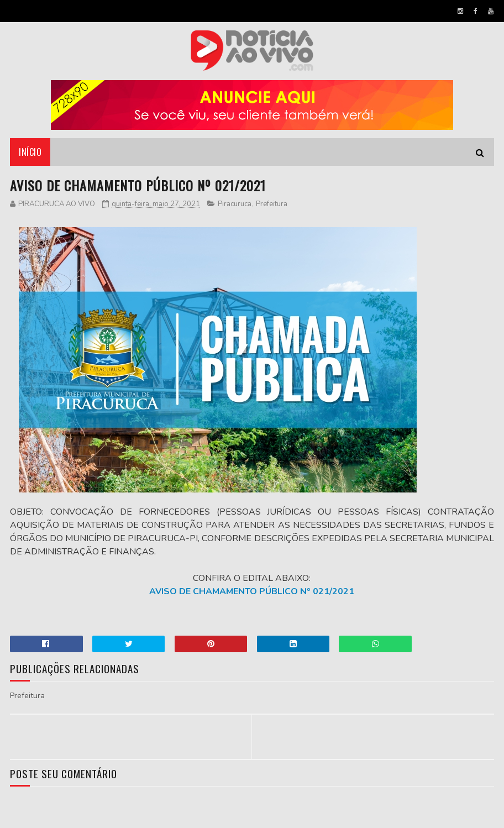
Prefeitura (272, 204)
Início (30, 152)
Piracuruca (235, 204)
